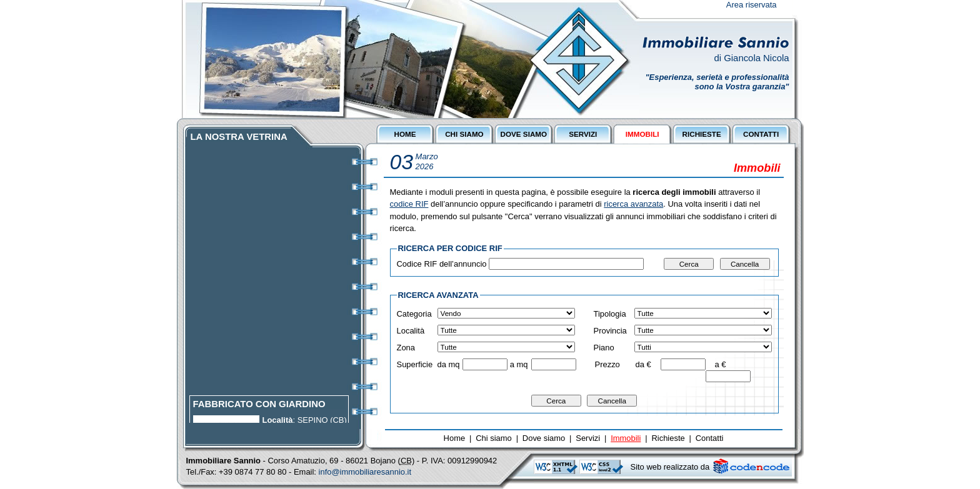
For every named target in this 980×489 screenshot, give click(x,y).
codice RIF (409, 204)
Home (455, 438)
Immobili (626, 438)
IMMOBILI (642, 134)
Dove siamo (544, 438)
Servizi (588, 438)
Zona (406, 348)
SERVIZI (583, 134)
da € (643, 364)
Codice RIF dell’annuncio (442, 264)
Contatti (710, 438)
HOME (405, 134)
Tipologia (610, 314)
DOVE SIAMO (524, 134)
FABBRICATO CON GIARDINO (259, 407)
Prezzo (607, 364)
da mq (449, 364)
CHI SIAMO (464, 134)
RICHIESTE (702, 134)
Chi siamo (494, 438)
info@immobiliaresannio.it (365, 472)
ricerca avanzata (633, 204)
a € (720, 364)
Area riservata (752, 5)
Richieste (668, 438)
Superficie (415, 364)
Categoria (414, 314)
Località (411, 331)
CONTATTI (761, 134)
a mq (519, 364)
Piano (604, 348)
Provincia (610, 331)
